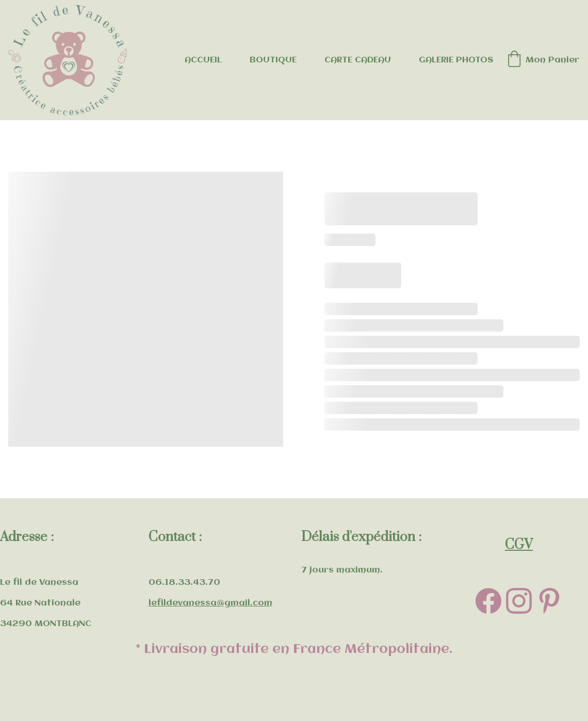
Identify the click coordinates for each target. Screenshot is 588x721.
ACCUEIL (203, 60)
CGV (519, 545)
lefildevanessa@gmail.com (210, 603)
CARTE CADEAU (358, 60)
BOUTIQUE (273, 60)
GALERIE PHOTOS (456, 60)
